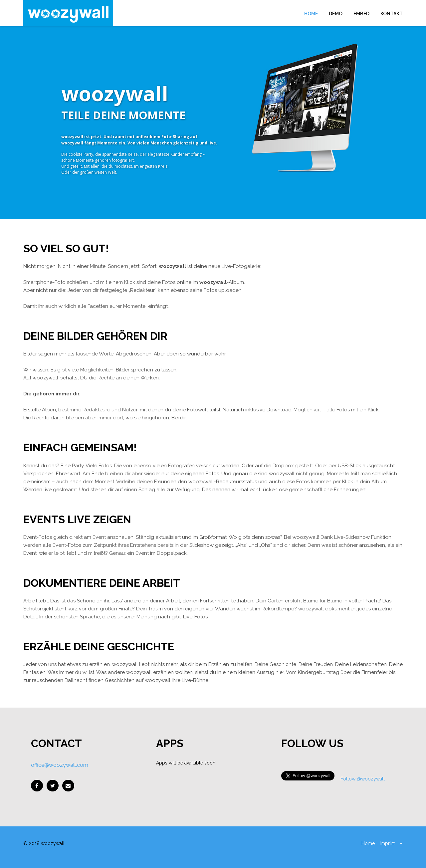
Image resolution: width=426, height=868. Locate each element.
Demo (336, 14)
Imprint (387, 843)
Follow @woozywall (363, 779)
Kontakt (392, 14)
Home (311, 14)
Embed (361, 14)
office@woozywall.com (60, 765)
